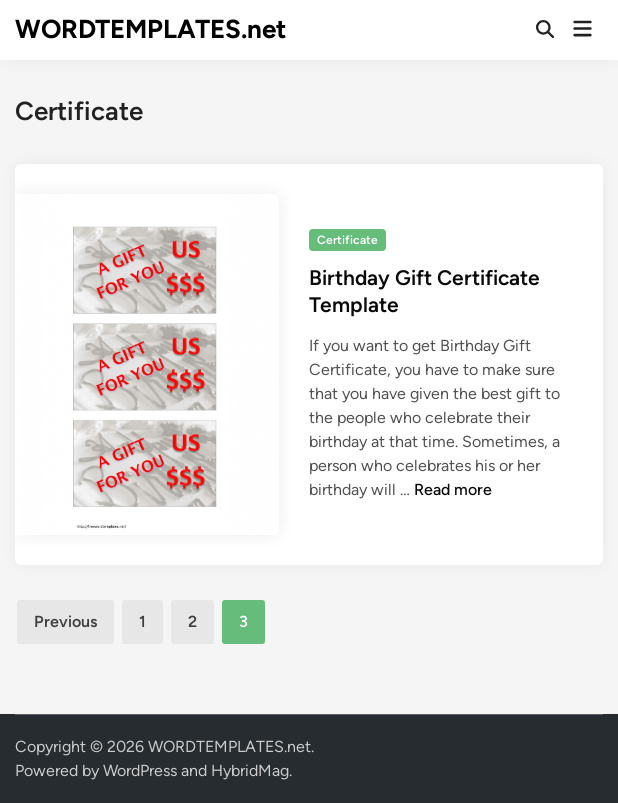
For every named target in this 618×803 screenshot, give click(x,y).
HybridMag (250, 770)
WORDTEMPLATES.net (150, 29)
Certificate (347, 240)
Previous (65, 621)
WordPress (140, 770)
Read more (453, 489)
